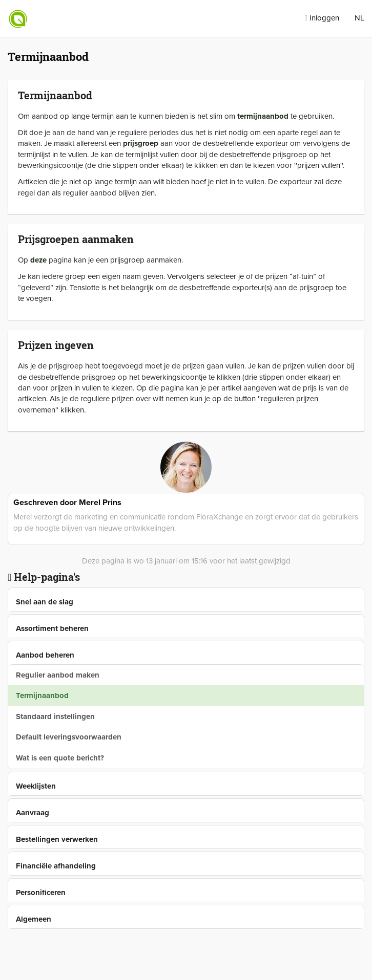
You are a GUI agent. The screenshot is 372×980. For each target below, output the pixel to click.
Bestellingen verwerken (57, 839)
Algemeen (34, 919)
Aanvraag (33, 813)
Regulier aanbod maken (58, 675)
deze (38, 260)
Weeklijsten (36, 786)
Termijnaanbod (42, 695)
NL (359, 18)
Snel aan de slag (45, 602)
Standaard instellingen (55, 716)
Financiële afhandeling (56, 866)
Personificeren (41, 892)
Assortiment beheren (52, 628)
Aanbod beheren (45, 655)
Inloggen (322, 18)
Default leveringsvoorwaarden (69, 737)
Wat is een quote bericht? (60, 758)
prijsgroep (141, 143)
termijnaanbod (263, 116)
